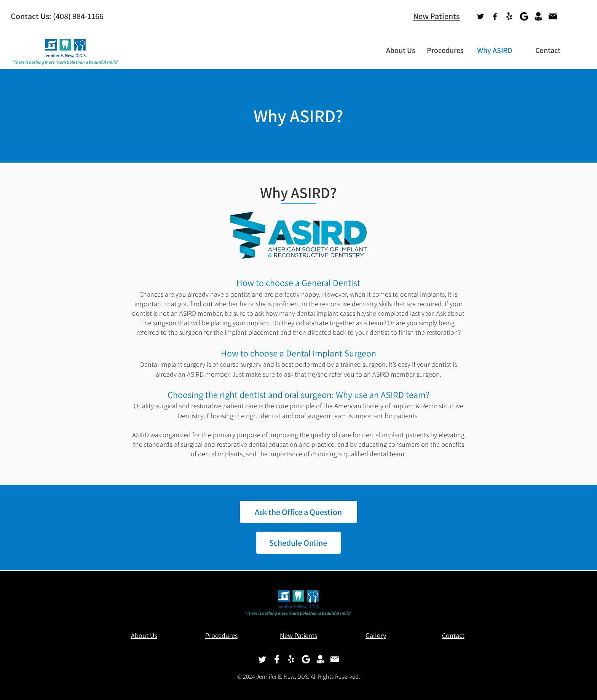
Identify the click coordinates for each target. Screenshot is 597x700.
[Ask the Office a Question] (298, 512)
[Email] (553, 16)
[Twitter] (480, 16)
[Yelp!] (509, 16)
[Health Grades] (538, 16)
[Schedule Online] (298, 543)
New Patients (436, 16)
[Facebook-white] (277, 659)
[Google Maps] (524, 16)
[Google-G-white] (306, 659)
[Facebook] (495, 16)
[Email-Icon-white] (335, 659)
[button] (397, 50)
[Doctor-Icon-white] (320, 659)
